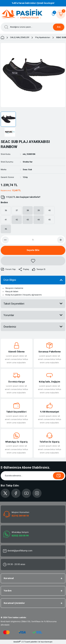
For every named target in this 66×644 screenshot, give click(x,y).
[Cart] (61, 14)
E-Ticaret (26, 642)
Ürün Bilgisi (10, 280)
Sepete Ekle (33, 250)
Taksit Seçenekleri (14, 304)
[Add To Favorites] (33, 261)
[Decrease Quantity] (5, 240)
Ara (59, 27)
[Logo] (22, 14)
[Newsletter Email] (33, 476)
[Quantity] (33, 240)
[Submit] (59, 476)
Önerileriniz (10, 327)
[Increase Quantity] (61, 240)
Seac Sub (27, 170)
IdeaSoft (17, 642)
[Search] (33, 27)
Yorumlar (9, 315)
